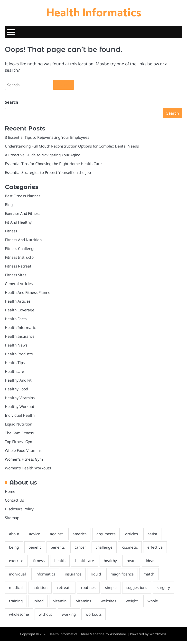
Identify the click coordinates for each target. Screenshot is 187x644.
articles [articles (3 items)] (133, 536)
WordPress (158, 636)
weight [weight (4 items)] (134, 603)
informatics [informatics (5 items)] (46, 576)
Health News (16, 346)
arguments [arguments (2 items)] (108, 536)
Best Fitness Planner (23, 196)
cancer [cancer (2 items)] (82, 549)
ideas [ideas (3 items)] (153, 563)
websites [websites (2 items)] (111, 603)
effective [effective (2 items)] (158, 549)
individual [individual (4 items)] (18, 576)
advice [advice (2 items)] (35, 536)
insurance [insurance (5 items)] (75, 576)
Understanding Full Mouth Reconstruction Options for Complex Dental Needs (74, 146)
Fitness (11, 231)
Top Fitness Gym (19, 443)
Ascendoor (118, 636)
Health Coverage (20, 311)
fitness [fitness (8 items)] (39, 563)
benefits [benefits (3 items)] (59, 549)
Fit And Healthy (19, 223)
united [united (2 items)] (39, 603)
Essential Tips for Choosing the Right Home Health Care (54, 164)
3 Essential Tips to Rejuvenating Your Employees (48, 138)
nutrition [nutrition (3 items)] (41, 590)
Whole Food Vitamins (23, 452)
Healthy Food (17, 390)
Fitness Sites (16, 276)
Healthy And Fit (19, 382)
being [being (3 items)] (14, 549)
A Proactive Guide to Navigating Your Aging (44, 155)
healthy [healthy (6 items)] (112, 563)
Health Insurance (20, 337)
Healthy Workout (20, 408)
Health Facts (16, 320)
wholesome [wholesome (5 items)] (19, 617)
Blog (9, 205)
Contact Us (14, 502)
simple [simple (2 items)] (112, 590)
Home (10, 493)
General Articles (19, 285)
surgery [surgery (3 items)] (166, 590)
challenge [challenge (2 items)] (106, 549)
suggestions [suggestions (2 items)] (139, 590)
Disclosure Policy (19, 511)
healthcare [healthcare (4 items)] (86, 563)
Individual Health (20, 417)
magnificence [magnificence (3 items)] (125, 576)
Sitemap (12, 520)
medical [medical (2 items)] (16, 590)
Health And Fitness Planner (29, 293)
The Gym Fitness (19, 435)
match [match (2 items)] (152, 576)
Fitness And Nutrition (24, 240)
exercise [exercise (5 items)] (16, 563)
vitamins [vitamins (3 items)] (85, 603)
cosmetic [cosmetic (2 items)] (133, 549)
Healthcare (15, 373)
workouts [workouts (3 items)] (95, 617)
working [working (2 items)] (70, 617)
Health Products (19, 355)
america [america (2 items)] (81, 536)
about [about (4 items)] (14, 536)
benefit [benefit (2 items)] (36, 549)
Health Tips (15, 364)
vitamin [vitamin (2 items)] (61, 603)
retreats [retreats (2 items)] (65, 590)
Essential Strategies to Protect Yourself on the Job (49, 173)
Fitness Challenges (22, 249)
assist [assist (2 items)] (154, 536)
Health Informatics (93, 12)
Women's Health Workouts (28, 470)
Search (11, 102)
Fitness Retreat (18, 267)
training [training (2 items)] (16, 603)
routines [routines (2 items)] (89, 590)
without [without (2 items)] (46, 617)
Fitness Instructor (20, 258)
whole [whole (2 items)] (156, 603)
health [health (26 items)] (60, 563)
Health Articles (18, 302)
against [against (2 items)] (57, 536)
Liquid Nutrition (19, 426)
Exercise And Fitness (23, 214)
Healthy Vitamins (20, 399)
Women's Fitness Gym (24, 461)
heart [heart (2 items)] (133, 563)
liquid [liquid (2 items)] (98, 576)
